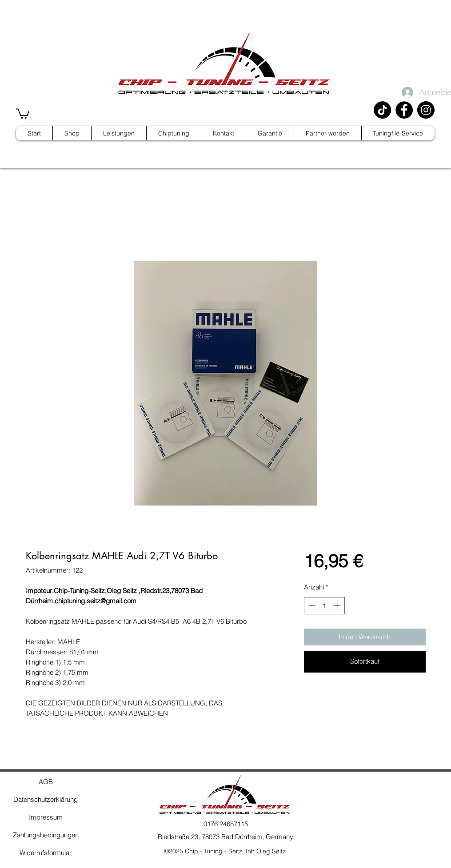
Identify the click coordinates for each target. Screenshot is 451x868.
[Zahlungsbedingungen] (46, 835)
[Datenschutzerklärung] (46, 800)
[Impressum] (46, 817)
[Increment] (338, 606)
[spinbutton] (325, 606)
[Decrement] (311, 606)
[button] (23, 113)
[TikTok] (382, 110)
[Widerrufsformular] (46, 853)
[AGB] (46, 782)
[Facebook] (404, 110)
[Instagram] (426, 110)
